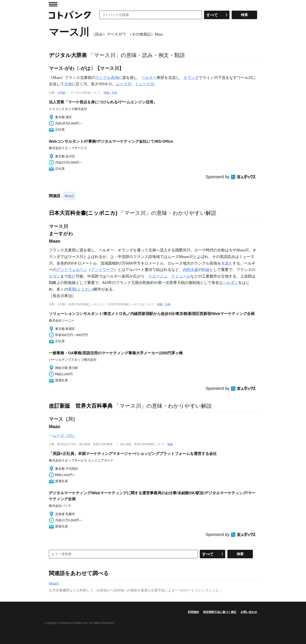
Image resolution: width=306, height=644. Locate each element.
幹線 (206, 270)
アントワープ (102, 270)
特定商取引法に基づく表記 (220, 612)
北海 (68, 84)
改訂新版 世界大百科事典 (81, 406)
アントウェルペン (72, 270)
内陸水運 (190, 270)
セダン (55, 276)
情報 (106, 93)
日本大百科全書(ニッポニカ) (83, 213)
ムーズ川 (123, 84)
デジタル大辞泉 (68, 55)
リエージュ (158, 276)
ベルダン (231, 283)
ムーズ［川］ (64, 436)
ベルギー (149, 78)
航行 (72, 276)
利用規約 (193, 612)
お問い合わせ (249, 612)
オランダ (191, 78)
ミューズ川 (144, 84)
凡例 (114, 93)
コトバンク (70, 15)
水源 (225, 263)
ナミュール (181, 276)
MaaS (69, 196)
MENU (53, 4)
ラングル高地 (107, 78)
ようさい (85, 289)
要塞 (72, 289)
